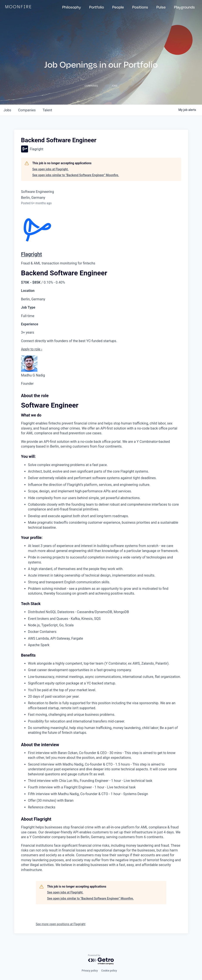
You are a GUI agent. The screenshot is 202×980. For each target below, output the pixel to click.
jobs (7, 110)
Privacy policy (90, 971)
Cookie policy (109, 971)
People (118, 7)
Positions (140, 7)
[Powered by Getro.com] (101, 960)
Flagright (32, 254)
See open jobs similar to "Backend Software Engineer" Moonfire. (76, 175)
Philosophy (72, 7)
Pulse (161, 7)
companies (27, 110)
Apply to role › (32, 349)
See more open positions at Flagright (61, 924)
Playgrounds (184, 7)
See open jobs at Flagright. (51, 169)
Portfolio (97, 7)
